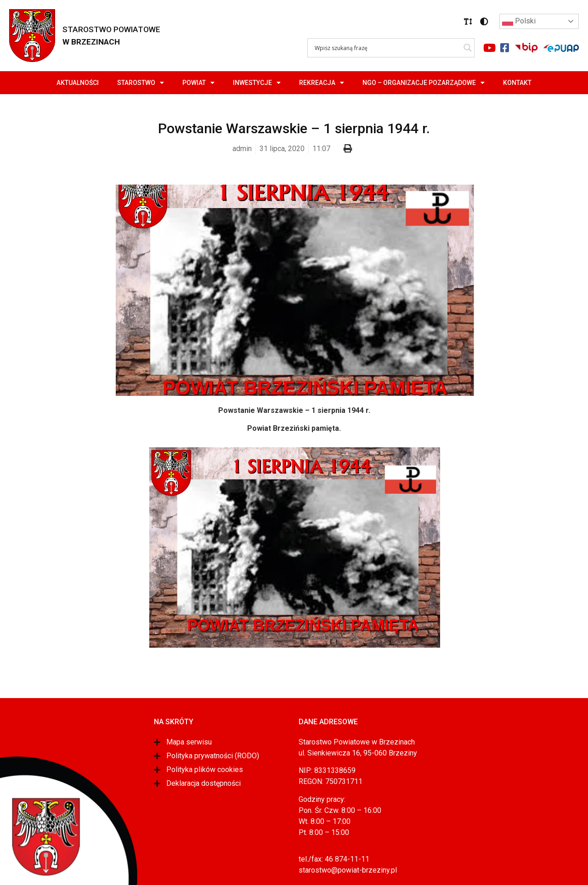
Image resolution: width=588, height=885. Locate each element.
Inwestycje (257, 83)
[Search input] (387, 48)
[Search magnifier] (468, 48)
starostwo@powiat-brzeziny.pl (348, 870)
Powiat (198, 83)
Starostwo (141, 83)
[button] (468, 22)
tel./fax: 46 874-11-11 (334, 859)
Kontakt (517, 83)
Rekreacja (322, 83)
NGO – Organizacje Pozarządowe (424, 83)
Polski (519, 22)
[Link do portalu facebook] (504, 48)
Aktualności (78, 83)
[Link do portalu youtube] (489, 48)
